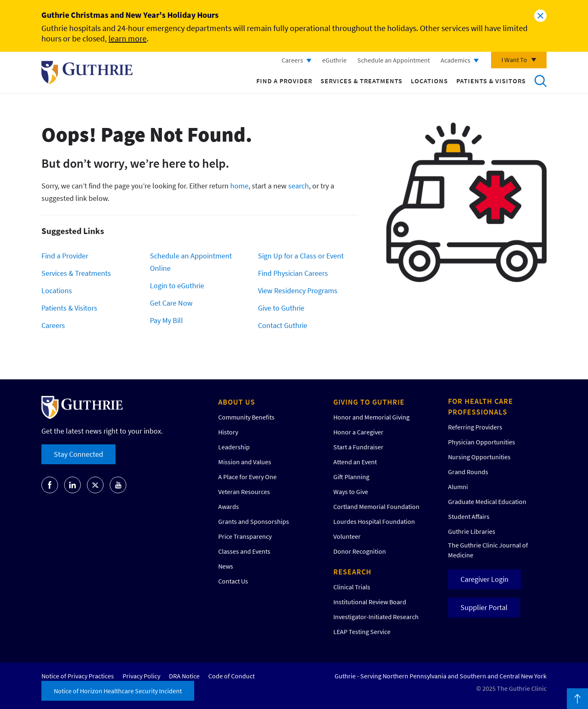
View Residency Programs (298, 291)
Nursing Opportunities (479, 457)
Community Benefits (246, 417)
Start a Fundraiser (358, 447)
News (226, 566)
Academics (455, 60)
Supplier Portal (484, 607)
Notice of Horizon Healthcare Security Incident (118, 691)
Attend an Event (355, 462)
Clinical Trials (352, 587)
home (239, 186)
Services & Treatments (361, 81)
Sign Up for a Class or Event (301, 256)
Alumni (458, 487)
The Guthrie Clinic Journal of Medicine (488, 550)
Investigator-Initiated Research (376, 617)
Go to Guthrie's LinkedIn (72, 485)
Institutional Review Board (370, 602)
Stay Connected (78, 454)
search (299, 186)
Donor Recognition (360, 551)
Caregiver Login (484, 579)
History (228, 432)
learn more (128, 38)
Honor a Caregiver (358, 432)
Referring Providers (475, 427)
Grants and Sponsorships (254, 521)
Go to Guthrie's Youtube (118, 485)
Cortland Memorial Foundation (376, 506)
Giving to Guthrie (369, 402)
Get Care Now (171, 303)
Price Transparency (245, 536)
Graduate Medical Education (487, 502)
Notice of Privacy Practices (78, 676)
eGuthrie (334, 60)
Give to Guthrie (281, 308)
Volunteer (347, 536)
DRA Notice (184, 676)
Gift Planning (351, 477)
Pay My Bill (166, 320)
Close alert (540, 16)
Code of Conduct (231, 676)
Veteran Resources (244, 492)
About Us (237, 402)
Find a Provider (284, 81)
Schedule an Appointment (394, 60)
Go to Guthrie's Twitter (95, 485)
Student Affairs (469, 516)
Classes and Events (244, 551)
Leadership (234, 447)
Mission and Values (245, 462)
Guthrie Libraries (472, 531)
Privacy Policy (141, 676)
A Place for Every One (247, 477)
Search (540, 81)
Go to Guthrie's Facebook (50, 485)
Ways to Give (351, 492)
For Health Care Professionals (481, 406)
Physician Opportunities (482, 442)
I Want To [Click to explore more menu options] (514, 60)
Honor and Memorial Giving (371, 417)
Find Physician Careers (293, 273)
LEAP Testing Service (362, 632)
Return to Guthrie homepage (87, 72)
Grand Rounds (468, 472)
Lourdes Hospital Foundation (374, 521)
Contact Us (233, 581)
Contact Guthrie (283, 325)
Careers (292, 60)
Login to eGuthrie (177, 286)
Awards (229, 506)
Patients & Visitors (491, 81)
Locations (429, 81)
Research (352, 572)
